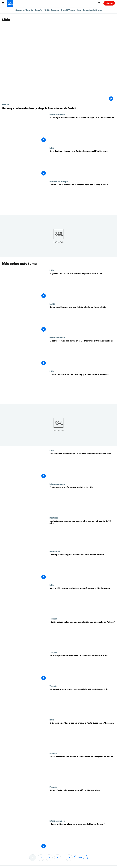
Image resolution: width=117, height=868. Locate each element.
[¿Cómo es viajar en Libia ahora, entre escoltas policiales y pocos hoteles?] (82, 533)
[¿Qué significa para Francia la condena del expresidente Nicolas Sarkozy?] (82, 836)
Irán (79, 10)
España (39, 10)
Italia (52, 720)
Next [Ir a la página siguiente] (80, 858)
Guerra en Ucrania (24, 10)
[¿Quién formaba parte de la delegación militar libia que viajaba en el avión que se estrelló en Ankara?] (82, 634)
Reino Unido (55, 551)
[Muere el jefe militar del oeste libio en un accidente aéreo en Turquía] (82, 668)
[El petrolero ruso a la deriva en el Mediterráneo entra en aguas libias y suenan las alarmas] (82, 353)
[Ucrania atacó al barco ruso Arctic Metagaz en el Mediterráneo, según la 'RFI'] (82, 164)
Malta (52, 304)
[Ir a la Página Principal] (10, 3)
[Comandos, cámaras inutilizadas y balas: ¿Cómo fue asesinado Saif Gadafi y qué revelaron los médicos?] (82, 387)
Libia (52, 148)
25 (69, 858)
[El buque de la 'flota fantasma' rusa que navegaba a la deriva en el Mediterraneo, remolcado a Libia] (82, 319)
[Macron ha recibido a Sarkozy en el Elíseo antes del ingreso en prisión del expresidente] (82, 769)
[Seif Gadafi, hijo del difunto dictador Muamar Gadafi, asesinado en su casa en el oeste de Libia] (82, 466)
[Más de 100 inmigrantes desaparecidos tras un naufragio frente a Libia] (82, 601)
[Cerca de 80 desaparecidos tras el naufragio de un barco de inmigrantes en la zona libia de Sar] (82, 130)
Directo (109, 3)
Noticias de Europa (59, 181)
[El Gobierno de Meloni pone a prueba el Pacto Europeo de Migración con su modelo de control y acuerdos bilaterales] (82, 735)
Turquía (53, 619)
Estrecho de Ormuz (92, 10)
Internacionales (57, 114)
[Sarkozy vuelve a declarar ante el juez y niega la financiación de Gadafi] (58, 108)
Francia (6, 105)
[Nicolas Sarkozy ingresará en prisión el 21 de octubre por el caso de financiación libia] (82, 803)
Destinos (54, 518)
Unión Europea (52, 10)
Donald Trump (68, 10)
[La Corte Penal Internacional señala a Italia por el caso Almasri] (82, 197)
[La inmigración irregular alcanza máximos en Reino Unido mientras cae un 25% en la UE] (82, 567)
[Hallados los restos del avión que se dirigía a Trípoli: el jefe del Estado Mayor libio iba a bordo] (82, 702)
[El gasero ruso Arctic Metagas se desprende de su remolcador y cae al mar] (82, 286)
